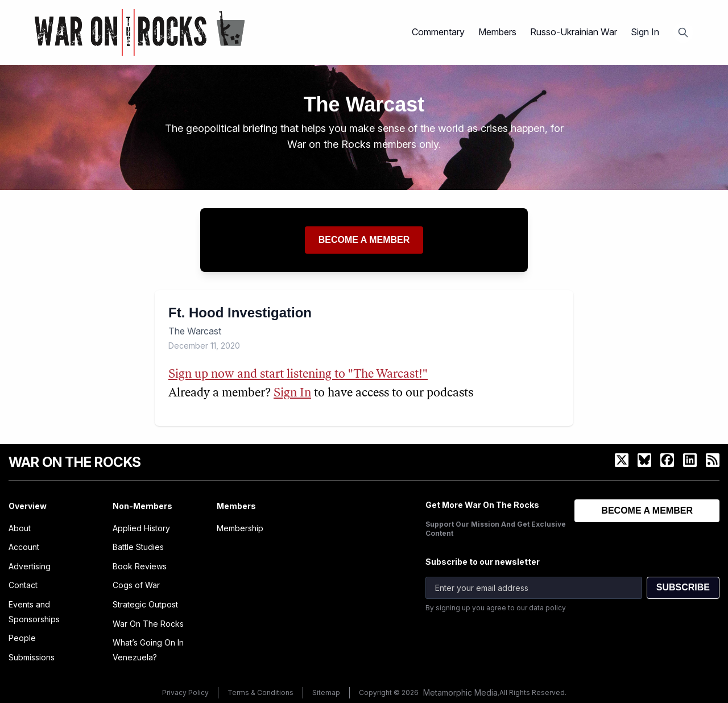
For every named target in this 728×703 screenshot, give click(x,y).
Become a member (364, 240)
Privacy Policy (185, 692)
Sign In (645, 32)
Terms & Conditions (260, 692)
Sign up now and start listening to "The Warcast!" (298, 375)
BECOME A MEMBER (647, 510)
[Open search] (683, 32)
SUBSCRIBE (683, 587)
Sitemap (326, 692)
